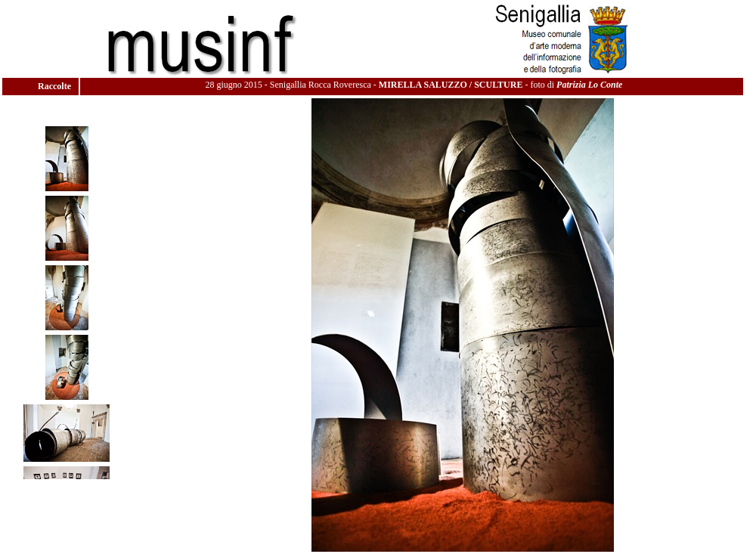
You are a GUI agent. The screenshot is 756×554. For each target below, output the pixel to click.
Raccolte (56, 86)
